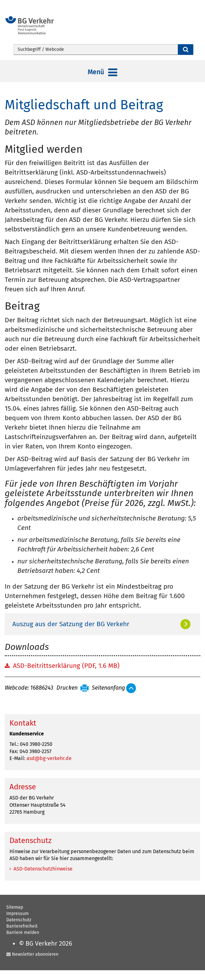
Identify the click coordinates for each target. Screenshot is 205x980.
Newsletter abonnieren (35, 954)
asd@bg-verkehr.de (49, 758)
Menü (102, 73)
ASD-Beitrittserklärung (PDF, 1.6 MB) (66, 666)
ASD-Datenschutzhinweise (43, 869)
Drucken (67, 688)
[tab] (102, 624)
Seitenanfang (108, 688)
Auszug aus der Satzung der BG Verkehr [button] (71, 624)
